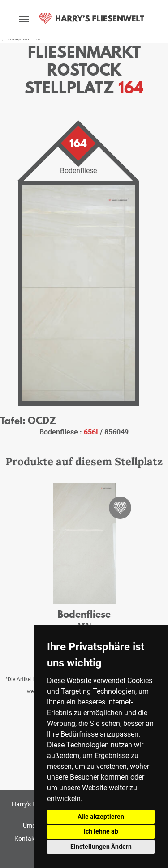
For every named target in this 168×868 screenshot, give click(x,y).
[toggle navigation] (24, 19)
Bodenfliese (84, 614)
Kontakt (26, 839)
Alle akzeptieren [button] (101, 817)
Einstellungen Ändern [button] (101, 847)
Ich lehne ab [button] (101, 831)
